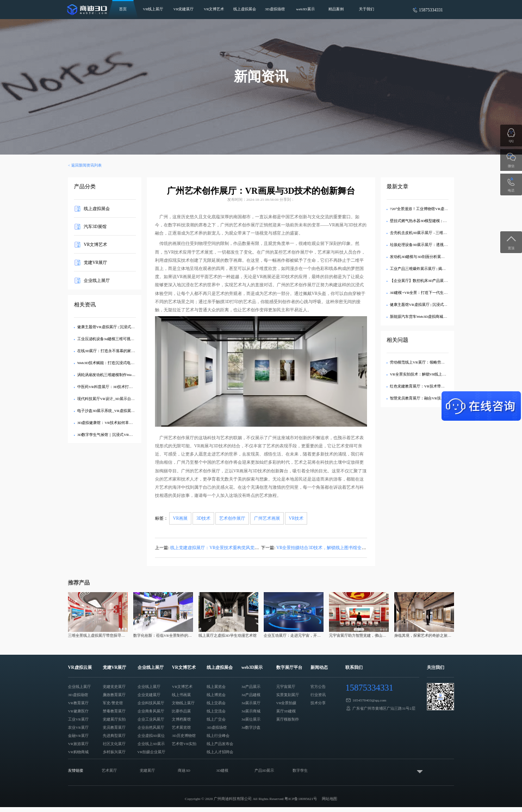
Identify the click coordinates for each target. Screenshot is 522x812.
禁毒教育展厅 (114, 711)
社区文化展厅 (114, 744)
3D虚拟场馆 (275, 9)
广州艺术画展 (267, 518)
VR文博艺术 (214, 9)
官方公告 (318, 687)
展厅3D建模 (286, 711)
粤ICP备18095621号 (301, 799)
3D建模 (222, 771)
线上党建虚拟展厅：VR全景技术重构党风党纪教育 (219, 548)
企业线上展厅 (97, 281)
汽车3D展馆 (95, 227)
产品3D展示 (265, 771)
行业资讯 (318, 695)
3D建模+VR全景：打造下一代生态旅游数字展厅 (430, 293)
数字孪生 (300, 771)
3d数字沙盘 (251, 728)
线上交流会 (216, 711)
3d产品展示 (251, 687)
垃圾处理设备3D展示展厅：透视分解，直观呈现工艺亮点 (438, 245)
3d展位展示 (251, 719)
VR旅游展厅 (78, 744)
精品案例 (336, 9)
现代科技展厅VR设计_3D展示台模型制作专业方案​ (119, 399)
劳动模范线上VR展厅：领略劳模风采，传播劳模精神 (434, 362)
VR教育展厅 (78, 703)
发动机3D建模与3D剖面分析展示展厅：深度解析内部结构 (438, 257)
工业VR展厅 (78, 719)
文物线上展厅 (183, 703)
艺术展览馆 (181, 728)
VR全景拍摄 (287, 703)
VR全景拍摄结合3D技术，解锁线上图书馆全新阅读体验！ (332, 548)
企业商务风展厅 (151, 711)
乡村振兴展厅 (114, 752)
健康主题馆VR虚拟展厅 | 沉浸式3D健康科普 (114, 327)
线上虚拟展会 (245, 9)
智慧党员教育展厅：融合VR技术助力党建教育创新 (433, 398)
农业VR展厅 (78, 728)
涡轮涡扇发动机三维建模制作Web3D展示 (111, 375)
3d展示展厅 (251, 703)
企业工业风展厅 (151, 719)
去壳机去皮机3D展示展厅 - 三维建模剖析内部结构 (432, 233)
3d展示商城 (251, 711)
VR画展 (180, 518)
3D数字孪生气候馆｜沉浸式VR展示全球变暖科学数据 (122, 435)
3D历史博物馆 (184, 736)
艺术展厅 (109, 771)
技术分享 (318, 703)
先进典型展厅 (114, 736)
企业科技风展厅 (151, 703)
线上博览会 (216, 695)
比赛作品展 (181, 711)
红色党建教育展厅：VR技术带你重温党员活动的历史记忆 (438, 386)
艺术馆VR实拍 (184, 744)
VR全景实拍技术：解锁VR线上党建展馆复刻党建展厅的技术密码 (445, 374)
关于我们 (366, 9)
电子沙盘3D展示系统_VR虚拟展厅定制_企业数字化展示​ (124, 411)
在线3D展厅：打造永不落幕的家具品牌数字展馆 (118, 351)
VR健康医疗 (78, 711)
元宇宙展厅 (286, 687)
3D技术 (203, 518)
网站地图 (330, 799)
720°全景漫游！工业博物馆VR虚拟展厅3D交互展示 (433, 209)
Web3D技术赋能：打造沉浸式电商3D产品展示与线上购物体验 (129, 363)
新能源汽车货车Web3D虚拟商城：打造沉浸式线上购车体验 (439, 317)
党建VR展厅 (95, 263)
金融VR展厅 (78, 736)
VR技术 (296, 518)
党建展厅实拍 (114, 719)
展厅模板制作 (288, 719)
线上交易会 (216, 703)
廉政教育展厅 (114, 695)
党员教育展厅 (114, 728)
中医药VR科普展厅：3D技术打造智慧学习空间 (116, 387)
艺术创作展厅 (232, 518)
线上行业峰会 (218, 736)
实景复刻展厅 (288, 695)
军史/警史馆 (113, 703)
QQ (511, 141)
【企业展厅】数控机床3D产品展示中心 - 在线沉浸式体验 (437, 281)
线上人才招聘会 (220, 752)
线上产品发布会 (220, 744)
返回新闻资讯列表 (86, 165)
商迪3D (184, 771)
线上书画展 (181, 695)
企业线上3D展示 (151, 744)
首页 (123, 9)
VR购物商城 (78, 752)
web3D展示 (305, 9)
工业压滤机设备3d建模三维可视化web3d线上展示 (119, 339)
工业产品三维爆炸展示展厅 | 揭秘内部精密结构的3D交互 (437, 269)
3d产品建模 (251, 695)
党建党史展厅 (114, 687)
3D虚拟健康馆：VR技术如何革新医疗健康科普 (116, 423)
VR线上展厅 (153, 9)
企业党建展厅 (149, 695)
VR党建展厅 (184, 9)
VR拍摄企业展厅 (152, 752)
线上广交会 (216, 719)
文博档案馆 (181, 719)
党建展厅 (147, 771)
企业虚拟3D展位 (151, 736)
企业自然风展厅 (151, 728)
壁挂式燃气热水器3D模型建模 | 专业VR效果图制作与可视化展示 (444, 221)
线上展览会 (216, 687)
